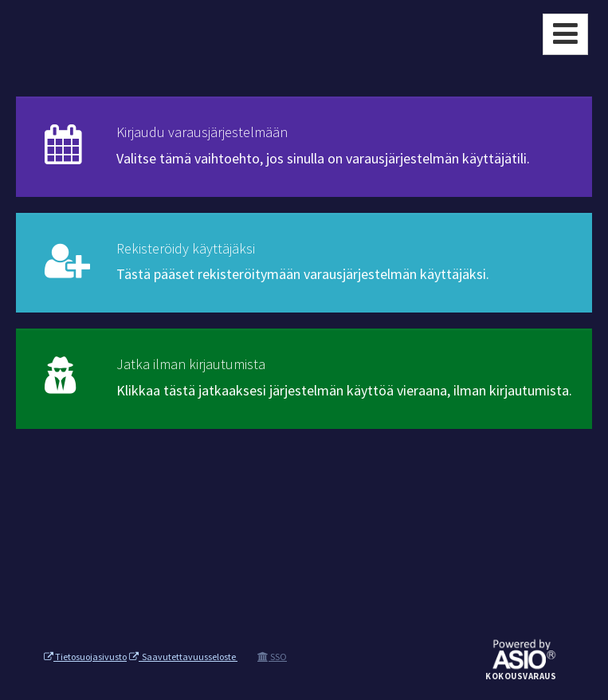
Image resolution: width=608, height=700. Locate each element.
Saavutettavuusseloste (183, 657)
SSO (272, 657)
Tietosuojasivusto (85, 657)
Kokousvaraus (521, 677)
